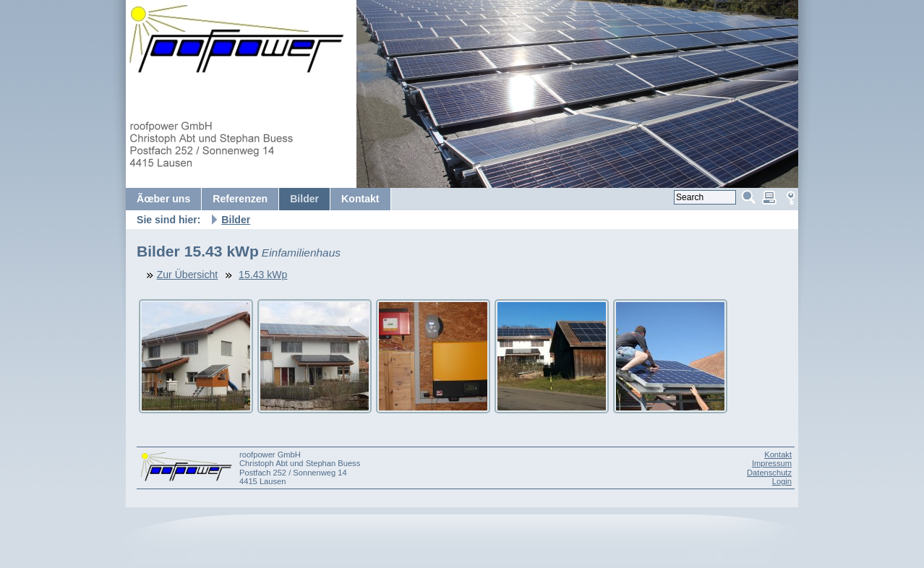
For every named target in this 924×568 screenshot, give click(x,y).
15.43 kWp (263, 275)
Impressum (772, 463)
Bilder (236, 220)
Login (782, 481)
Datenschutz (769, 473)
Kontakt (778, 455)
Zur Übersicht (188, 275)
